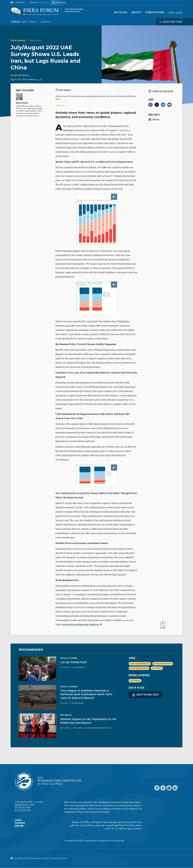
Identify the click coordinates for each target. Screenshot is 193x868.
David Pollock (21, 75)
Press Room (20, 823)
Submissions (155, 12)
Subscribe (19, 826)
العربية (40, 79)
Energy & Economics (163, 664)
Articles (121, 12)
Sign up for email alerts (145, 695)
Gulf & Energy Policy (139, 668)
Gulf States (135, 681)
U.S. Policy (157, 668)
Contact (18, 820)
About (136, 12)
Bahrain (33, 22)
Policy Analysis (18, 40)
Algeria (25, 22)
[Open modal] (171, 22)
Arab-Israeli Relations (140, 664)
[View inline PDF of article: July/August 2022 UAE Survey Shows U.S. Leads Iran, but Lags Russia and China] (163, 91)
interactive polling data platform (81, 624)
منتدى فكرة (175, 12)
